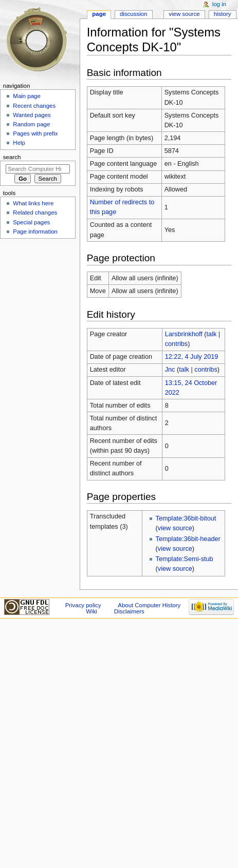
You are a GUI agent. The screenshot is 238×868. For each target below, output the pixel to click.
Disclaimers (129, 611)
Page (99, 14)
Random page (31, 124)
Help (19, 143)
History (223, 14)
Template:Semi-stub (185, 559)
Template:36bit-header (188, 539)
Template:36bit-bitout (186, 518)
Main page (27, 96)
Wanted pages (32, 115)
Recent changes (34, 106)
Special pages (31, 222)
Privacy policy (83, 605)
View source (184, 14)
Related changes (35, 213)
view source (175, 528)
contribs (176, 344)
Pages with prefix (35, 133)
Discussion (133, 14)
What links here (33, 203)
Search (12, 157)
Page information (35, 232)
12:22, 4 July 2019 (192, 357)
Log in (219, 4)
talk (212, 334)
